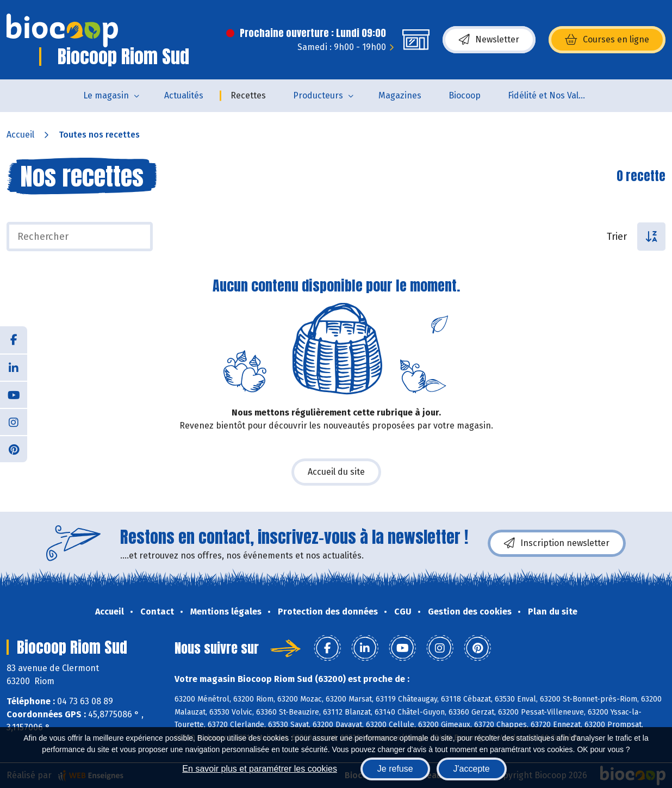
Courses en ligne (607, 40)
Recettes (248, 95)
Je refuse (395, 769)
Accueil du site (336, 472)
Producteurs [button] (318, 95)
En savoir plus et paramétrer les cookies (260, 769)
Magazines (400, 95)
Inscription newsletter (557, 543)
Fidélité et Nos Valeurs (552, 95)
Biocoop (465, 95)
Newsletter (489, 40)
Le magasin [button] (106, 95)
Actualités (184, 95)
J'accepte (472, 769)
